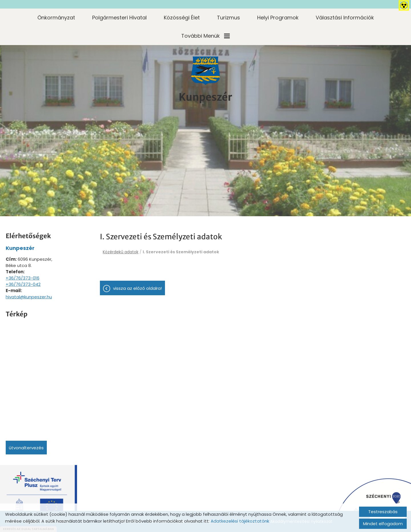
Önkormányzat (56, 18)
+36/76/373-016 (23, 278)
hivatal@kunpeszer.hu (29, 297)
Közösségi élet (182, 18)
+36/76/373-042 (23, 284)
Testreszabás (383, 512)
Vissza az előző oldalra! (137, 288)
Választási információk (345, 18)
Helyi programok (278, 18)
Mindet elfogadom (383, 524)
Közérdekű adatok (121, 252)
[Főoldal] (205, 71)
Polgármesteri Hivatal (119, 18)
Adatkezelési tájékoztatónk (240, 521)
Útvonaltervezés (26, 448)
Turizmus (228, 18)
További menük (205, 36)
